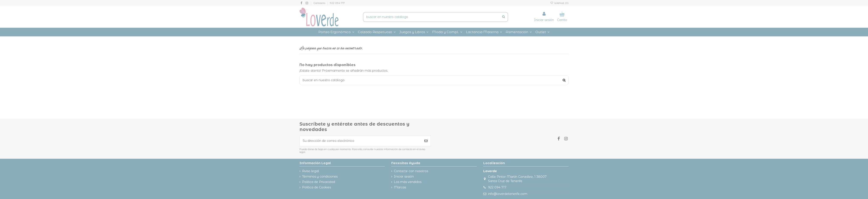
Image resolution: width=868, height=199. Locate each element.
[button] (447, 32)
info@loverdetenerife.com (508, 194)
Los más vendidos (408, 182)
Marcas (400, 187)
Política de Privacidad (319, 182)
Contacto (320, 3)
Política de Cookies (316, 187)
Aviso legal (311, 171)
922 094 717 (337, 3)
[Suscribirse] (426, 141)
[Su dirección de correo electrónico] (361, 141)
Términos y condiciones (320, 176)
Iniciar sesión (404, 176)
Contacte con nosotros (411, 171)
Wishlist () (559, 3)
